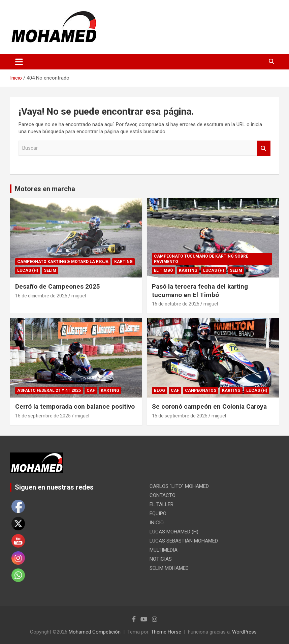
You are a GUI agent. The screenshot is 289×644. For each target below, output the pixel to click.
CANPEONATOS (201, 390)
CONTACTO (163, 495)
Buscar (264, 148)
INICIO (157, 523)
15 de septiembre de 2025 (43, 416)
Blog (159, 390)
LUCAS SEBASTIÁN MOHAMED (184, 541)
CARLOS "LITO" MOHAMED (179, 486)
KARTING (123, 262)
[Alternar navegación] (19, 62)
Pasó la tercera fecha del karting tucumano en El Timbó (200, 291)
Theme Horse (166, 632)
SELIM (50, 270)
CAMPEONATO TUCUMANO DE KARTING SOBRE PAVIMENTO (201, 259)
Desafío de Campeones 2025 (58, 286)
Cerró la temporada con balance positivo (75, 406)
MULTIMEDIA (164, 550)
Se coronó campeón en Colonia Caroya (209, 406)
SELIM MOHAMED (169, 568)
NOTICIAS (161, 559)
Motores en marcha (45, 189)
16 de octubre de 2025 (176, 304)
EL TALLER (162, 504)
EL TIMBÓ (164, 270)
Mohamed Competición (95, 632)
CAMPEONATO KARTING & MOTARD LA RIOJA (63, 262)
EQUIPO (158, 514)
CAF (91, 390)
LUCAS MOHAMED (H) (174, 532)
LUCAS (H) (28, 270)
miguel (79, 296)
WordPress (244, 632)
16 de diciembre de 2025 (41, 296)
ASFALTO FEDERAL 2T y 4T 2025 (49, 390)
